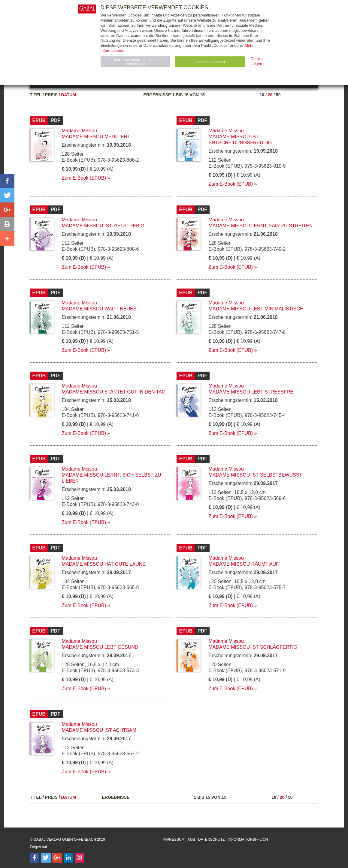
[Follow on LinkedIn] (68, 858)
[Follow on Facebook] (35, 858)
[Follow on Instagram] (80, 858)
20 (270, 95)
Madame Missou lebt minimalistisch (256, 309)
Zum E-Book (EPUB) (84, 178)
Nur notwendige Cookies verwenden (135, 62)
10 (262, 95)
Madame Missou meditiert (96, 137)
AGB (191, 840)
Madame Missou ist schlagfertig (253, 647)
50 (278, 95)
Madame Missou (79, 131)
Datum (68, 95)
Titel (36, 95)
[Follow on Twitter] (46, 858)
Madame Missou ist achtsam (99, 730)
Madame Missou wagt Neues (99, 309)
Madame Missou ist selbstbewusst (255, 475)
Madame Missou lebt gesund (100, 647)
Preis (51, 95)
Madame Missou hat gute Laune (103, 564)
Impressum (174, 840)
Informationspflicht (249, 840)
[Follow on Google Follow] (57, 858)
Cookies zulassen (210, 62)
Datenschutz (211, 840)
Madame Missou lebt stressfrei (251, 392)
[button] (7, 181)
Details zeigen (257, 61)
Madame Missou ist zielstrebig (103, 226)
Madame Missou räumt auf (244, 564)
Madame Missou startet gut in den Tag (113, 392)
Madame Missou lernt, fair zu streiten (260, 226)
